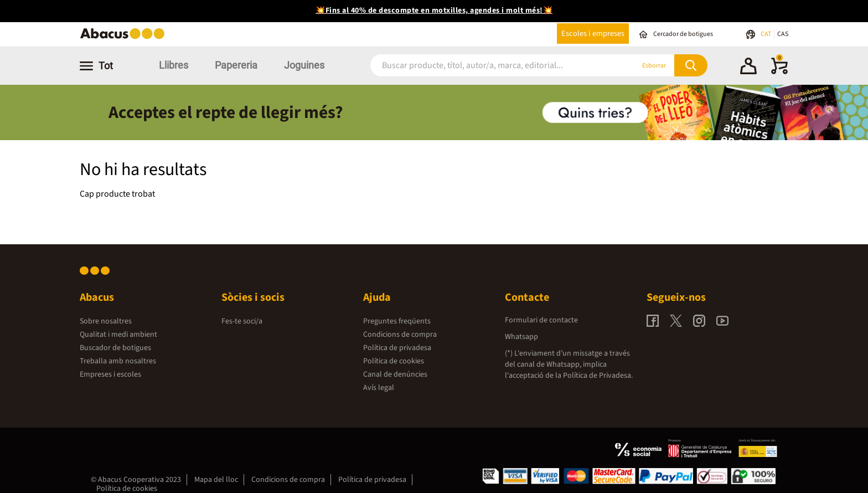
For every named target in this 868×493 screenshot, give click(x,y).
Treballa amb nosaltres (118, 361)
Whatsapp (521, 337)
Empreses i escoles (110, 374)
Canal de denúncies (395, 374)
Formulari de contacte (541, 320)
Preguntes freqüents (397, 321)
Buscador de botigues (115, 348)
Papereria (236, 65)
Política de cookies (394, 361)
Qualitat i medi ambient (118, 335)
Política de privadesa (397, 348)
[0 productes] (779, 72)
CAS (783, 34)
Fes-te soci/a (242, 321)
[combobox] (489, 66)
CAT (766, 34)
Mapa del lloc (216, 480)
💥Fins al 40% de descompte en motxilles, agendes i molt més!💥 (434, 11)
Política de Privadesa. (598, 376)
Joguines (304, 65)
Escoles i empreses (593, 34)
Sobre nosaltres (106, 321)
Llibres (174, 65)
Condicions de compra (400, 335)
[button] (748, 68)
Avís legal (379, 388)
